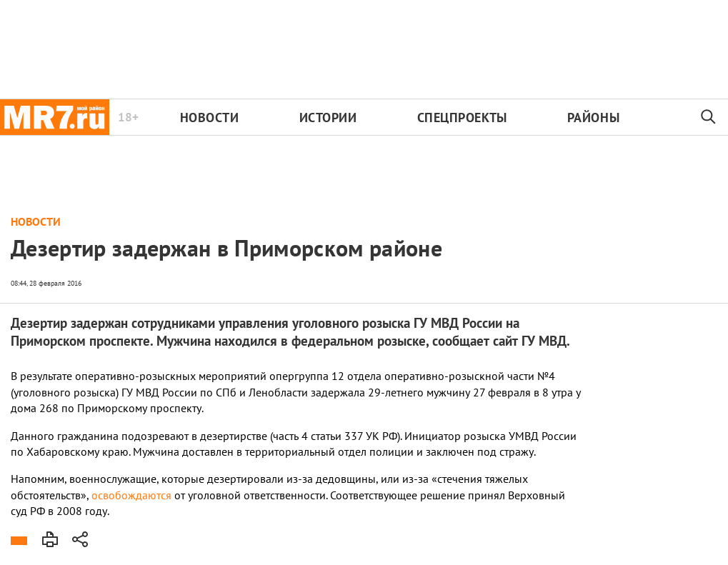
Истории (328, 117)
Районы (593, 117)
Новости (210, 117)
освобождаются (131, 495)
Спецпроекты (462, 117)
